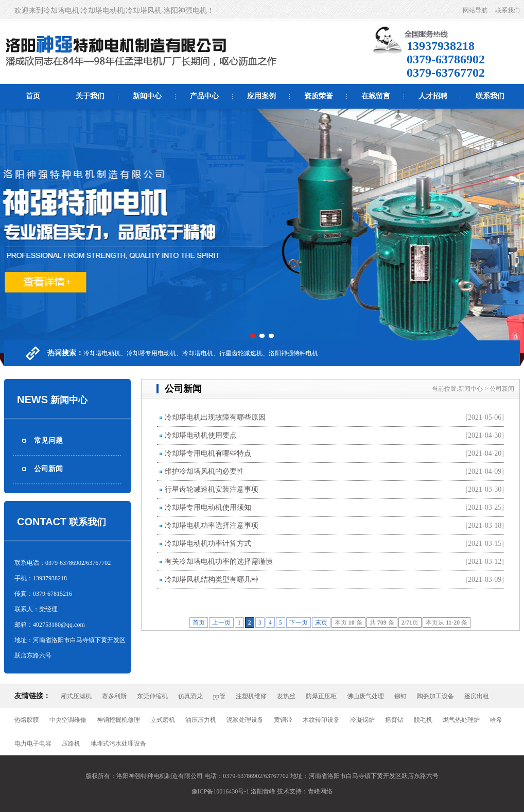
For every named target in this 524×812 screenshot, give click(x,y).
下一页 (299, 623)
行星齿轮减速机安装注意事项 (212, 489)
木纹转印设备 (321, 720)
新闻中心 (147, 96)
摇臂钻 (394, 720)
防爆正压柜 (321, 696)
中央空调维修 (68, 720)
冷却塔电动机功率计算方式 (208, 543)
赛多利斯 (114, 696)
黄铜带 (283, 720)
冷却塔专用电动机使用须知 (208, 507)
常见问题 (48, 440)
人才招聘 (433, 96)
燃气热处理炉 (461, 720)
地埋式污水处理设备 (118, 744)
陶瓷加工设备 (435, 696)
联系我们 (508, 10)
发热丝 (286, 696)
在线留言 (376, 96)
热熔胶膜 (27, 720)
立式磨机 (163, 720)
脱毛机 (423, 720)
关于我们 (90, 96)
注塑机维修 (251, 696)
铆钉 (400, 696)
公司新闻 (48, 469)
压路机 (71, 744)
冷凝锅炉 (362, 720)
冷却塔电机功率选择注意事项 (212, 525)
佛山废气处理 (365, 696)
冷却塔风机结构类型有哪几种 (212, 580)
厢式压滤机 (76, 696)
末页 (321, 623)
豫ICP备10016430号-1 (221, 791)
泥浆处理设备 (245, 720)
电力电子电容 (33, 744)
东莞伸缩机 (152, 696)
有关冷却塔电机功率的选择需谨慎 (219, 562)
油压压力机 (201, 720)
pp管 (219, 696)
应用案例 (261, 96)
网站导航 (475, 10)
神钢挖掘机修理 (118, 720)
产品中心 (204, 96)
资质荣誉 (319, 96)
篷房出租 (477, 696)
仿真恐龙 (190, 696)
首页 (33, 96)
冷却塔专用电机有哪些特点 (208, 453)
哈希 (496, 720)
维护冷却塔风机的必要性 (204, 471)
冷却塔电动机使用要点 (201, 435)
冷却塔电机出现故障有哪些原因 (215, 417)
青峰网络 (320, 791)
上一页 (221, 623)
